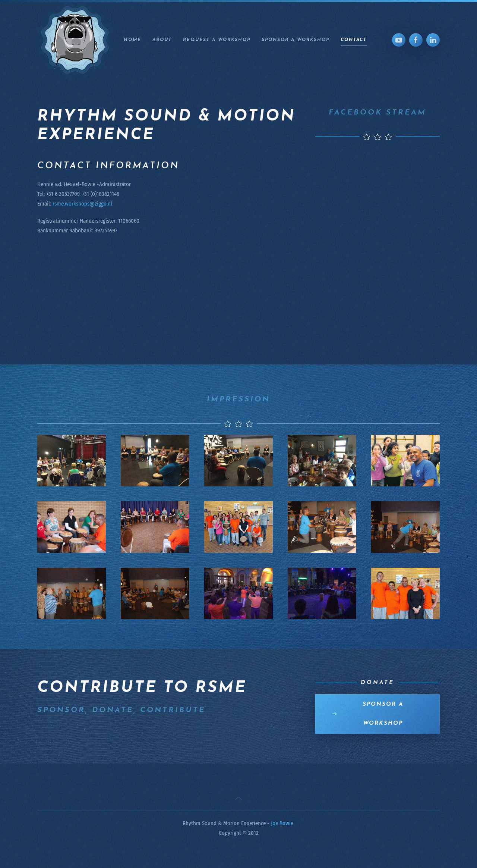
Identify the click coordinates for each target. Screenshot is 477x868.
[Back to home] (75, 40)
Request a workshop (217, 40)
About (162, 40)
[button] (238, 798)
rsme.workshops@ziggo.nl (82, 204)
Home (132, 40)
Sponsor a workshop (296, 40)
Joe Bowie (282, 823)
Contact (354, 40)
